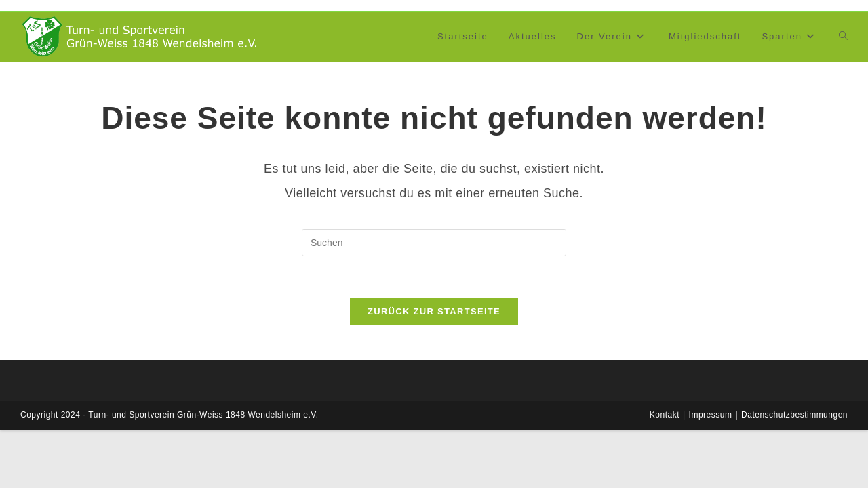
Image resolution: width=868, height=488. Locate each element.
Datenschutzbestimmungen (794, 415)
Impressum (711, 415)
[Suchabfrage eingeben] (434, 243)
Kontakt (665, 415)
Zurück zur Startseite (434, 311)
